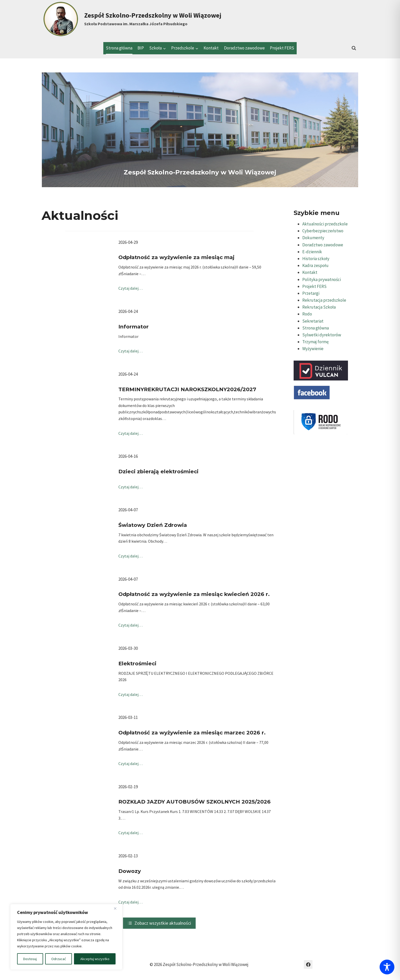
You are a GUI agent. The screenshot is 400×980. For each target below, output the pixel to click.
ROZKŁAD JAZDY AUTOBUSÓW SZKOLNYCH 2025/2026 (195, 802)
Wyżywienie (313, 349)
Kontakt (211, 48)
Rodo (307, 314)
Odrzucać (59, 959)
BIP (141, 48)
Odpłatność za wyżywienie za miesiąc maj (176, 257)
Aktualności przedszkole (325, 224)
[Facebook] (308, 964)
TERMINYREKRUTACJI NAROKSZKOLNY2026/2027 (187, 389)
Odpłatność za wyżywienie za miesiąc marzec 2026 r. (192, 733)
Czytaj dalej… (130, 288)
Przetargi (311, 293)
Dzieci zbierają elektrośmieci (158, 471)
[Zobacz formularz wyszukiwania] (354, 48)
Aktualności (80, 215)
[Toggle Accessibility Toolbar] (387, 967)
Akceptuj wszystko (95, 959)
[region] (66, 937)
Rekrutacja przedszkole (324, 300)
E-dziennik (312, 252)
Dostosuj (30, 959)
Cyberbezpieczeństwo (323, 231)
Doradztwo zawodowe (244, 48)
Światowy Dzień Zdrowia (153, 525)
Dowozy (130, 871)
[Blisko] (117, 908)
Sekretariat (313, 321)
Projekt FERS (282, 48)
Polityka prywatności (322, 279)
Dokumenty (313, 238)
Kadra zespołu (315, 265)
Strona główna (119, 48)
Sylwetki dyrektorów (322, 335)
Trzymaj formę (315, 342)
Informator (134, 327)
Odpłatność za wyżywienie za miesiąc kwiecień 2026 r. (194, 594)
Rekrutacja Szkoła (319, 307)
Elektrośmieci (137, 663)
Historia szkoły (316, 259)
